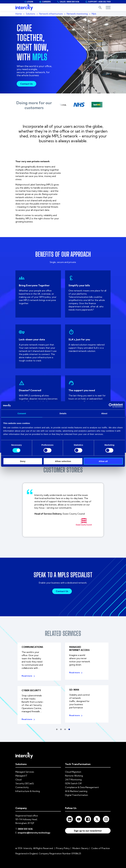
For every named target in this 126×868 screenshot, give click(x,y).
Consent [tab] (22, 413)
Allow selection (63, 461)
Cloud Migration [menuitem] (73, 771)
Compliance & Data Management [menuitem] (82, 786)
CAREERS (45, 2)
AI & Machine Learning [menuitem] (76, 790)
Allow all (103, 461)
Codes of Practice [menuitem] (100, 847)
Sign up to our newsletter (88, 830)
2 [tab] (61, 728)
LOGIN (29, 2)
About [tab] (104, 413)
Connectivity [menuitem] (22, 786)
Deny (23, 461)
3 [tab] (65, 728)
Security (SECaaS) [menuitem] (25, 782)
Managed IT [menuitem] (21, 774)
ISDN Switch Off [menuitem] (73, 782)
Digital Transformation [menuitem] (77, 794)
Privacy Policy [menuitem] (63, 847)
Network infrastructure (51, 14)
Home (19, 14)
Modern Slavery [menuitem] (80, 847)
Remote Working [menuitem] (74, 774)
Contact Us (26, 84)
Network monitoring (77, 14)
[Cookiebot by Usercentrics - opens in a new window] (111, 405)
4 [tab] (69, 728)
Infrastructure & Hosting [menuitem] (28, 790)
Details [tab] (63, 413)
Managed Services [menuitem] (25, 771)
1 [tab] (57, 728)
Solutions (30, 14)
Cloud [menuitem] (18, 778)
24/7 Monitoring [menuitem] (73, 778)
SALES (68, 2)
